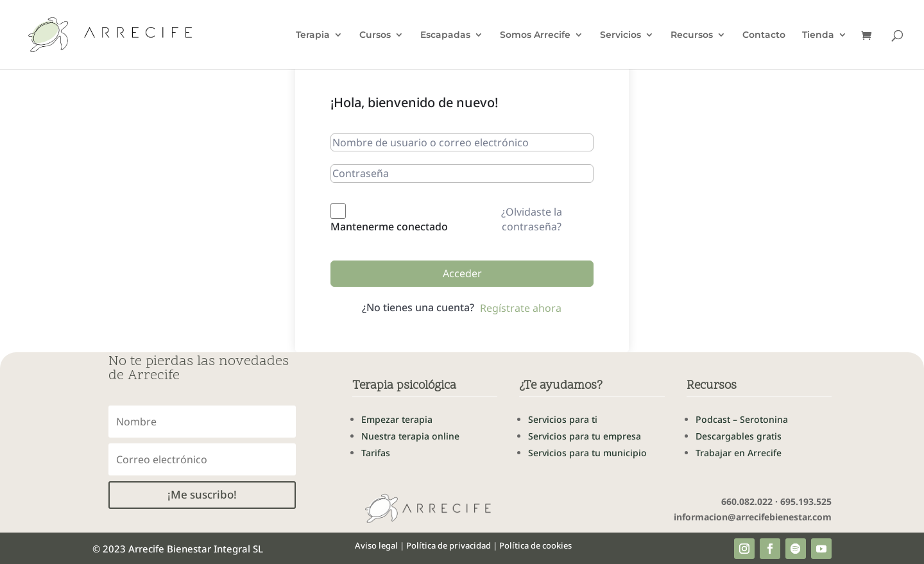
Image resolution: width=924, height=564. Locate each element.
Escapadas (445, 35)
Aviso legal (376, 545)
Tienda (818, 35)
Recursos (692, 35)
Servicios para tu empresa (585, 436)
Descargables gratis (739, 436)
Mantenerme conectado (389, 226)
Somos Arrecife (535, 35)
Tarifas (376, 453)
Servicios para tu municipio (587, 453)
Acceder (462, 273)
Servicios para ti (563, 419)
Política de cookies (535, 545)
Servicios (620, 35)
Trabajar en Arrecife (739, 453)
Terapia (313, 35)
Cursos (375, 35)
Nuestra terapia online (410, 436)
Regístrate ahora (521, 308)
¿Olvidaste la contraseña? (532, 219)
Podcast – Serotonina (742, 419)
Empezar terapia (397, 419)
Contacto (764, 35)
